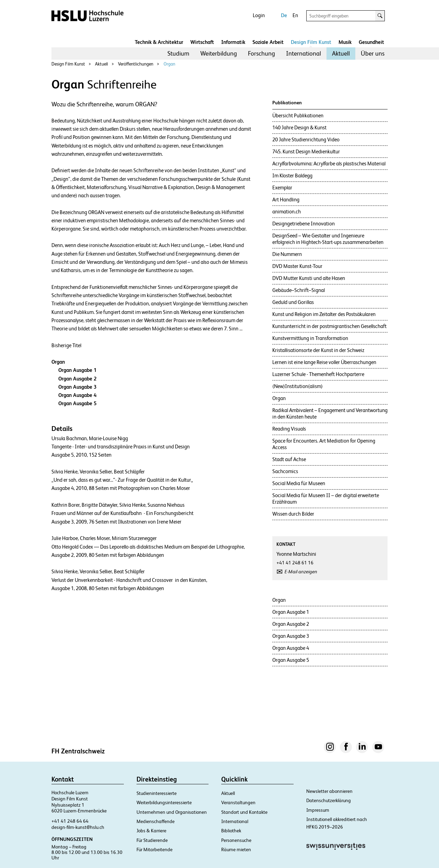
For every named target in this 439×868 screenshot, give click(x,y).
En (295, 15)
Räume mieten (236, 849)
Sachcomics (285, 471)
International (304, 53)
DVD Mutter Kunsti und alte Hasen (309, 278)
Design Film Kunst (311, 42)
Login (259, 15)
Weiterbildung (219, 53)
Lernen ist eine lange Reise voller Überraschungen (324, 362)
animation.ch (287, 212)
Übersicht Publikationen (298, 115)
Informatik (233, 42)
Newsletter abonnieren (329, 791)
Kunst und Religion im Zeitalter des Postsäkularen (324, 314)
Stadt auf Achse (289, 459)
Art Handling (286, 200)
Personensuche (236, 840)
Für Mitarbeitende (155, 849)
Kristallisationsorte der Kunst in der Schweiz (318, 350)
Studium (178, 53)
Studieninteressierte (157, 793)
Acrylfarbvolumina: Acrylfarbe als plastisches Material (329, 163)
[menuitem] (178, 54)
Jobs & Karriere (151, 831)
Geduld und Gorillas (293, 302)
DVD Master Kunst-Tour (297, 266)
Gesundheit (371, 42)
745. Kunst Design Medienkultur (306, 151)
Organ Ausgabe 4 (77, 395)
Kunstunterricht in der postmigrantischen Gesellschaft (329, 326)
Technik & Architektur (159, 42)
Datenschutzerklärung (329, 800)
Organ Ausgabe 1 (77, 370)
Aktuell (341, 53)
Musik (345, 42)
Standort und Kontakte (244, 812)
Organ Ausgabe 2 (77, 379)
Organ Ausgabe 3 (77, 387)
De (284, 15)
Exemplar (282, 187)
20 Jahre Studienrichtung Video (306, 139)
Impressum (318, 810)
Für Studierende (152, 840)
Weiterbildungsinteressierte (164, 802)
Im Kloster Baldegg (292, 175)
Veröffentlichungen (136, 64)
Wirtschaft (202, 42)
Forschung (262, 53)
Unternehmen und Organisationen (172, 812)
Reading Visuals (289, 429)
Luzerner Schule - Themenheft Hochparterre (318, 374)
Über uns (373, 53)
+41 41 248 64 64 (70, 821)
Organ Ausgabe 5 (77, 403)
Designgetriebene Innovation (304, 224)
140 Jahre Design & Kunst (299, 127)
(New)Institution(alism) (298, 386)
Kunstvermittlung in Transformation (310, 338)
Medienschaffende (156, 821)
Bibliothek (231, 831)
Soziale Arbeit (268, 42)
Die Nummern (287, 254)
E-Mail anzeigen (301, 572)
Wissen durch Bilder (293, 514)
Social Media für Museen (299, 483)
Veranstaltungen (238, 802)
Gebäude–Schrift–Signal (299, 290)
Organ (169, 64)
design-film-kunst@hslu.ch (78, 827)
